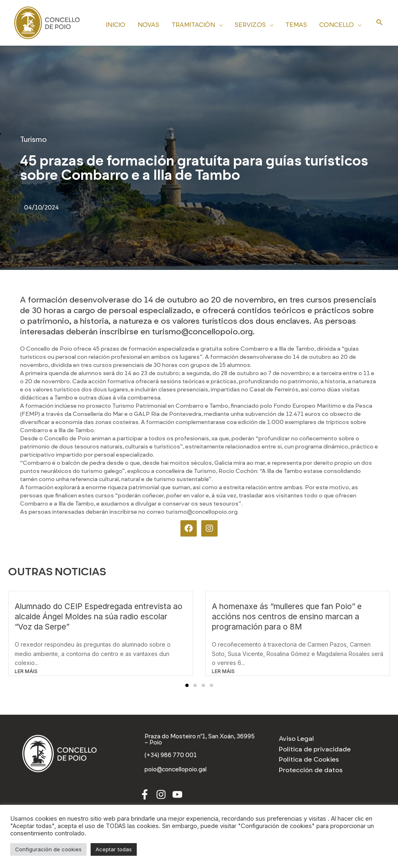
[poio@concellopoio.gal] (179, 771)
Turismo (33, 139)
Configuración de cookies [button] (48, 849)
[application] (219, 24)
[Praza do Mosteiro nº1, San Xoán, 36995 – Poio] (199, 740)
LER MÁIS (26, 671)
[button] (187, 685)
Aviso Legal (296, 739)
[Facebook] (145, 795)
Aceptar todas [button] (114, 849)
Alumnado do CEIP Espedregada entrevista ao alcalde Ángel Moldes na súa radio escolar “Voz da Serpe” (99, 616)
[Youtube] (177, 795)
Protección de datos (311, 770)
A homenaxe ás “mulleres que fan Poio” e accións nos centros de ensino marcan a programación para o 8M (287, 616)
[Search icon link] (380, 23)
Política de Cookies (309, 759)
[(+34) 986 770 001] (172, 756)
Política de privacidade (315, 749)
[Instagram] (161, 795)
